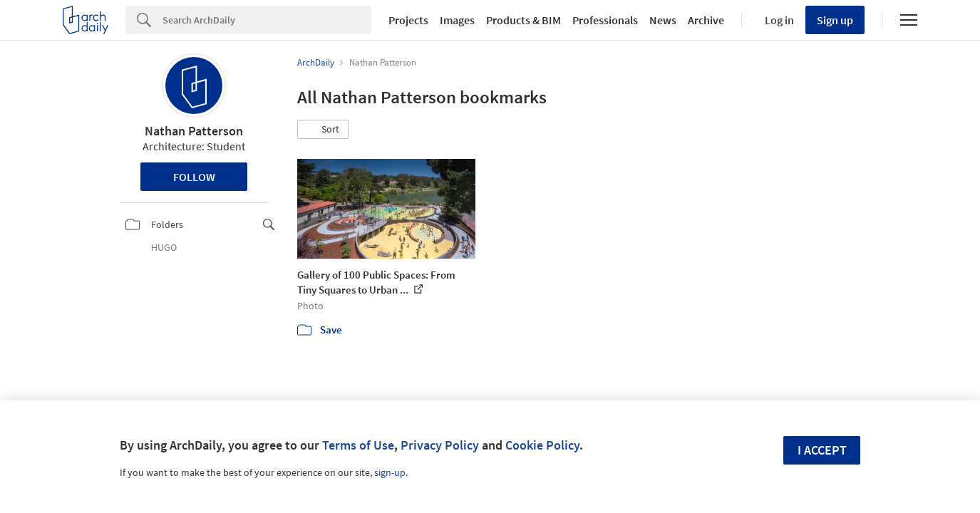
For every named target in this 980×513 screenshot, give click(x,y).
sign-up (390, 472)
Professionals (605, 20)
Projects (408, 20)
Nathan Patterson (194, 131)
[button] (323, 130)
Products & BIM (523, 20)
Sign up (835, 20)
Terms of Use (358, 445)
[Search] (267, 20)
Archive (706, 20)
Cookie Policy (542, 445)
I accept (822, 450)
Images (457, 20)
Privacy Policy (440, 445)
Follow (194, 177)
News (663, 20)
